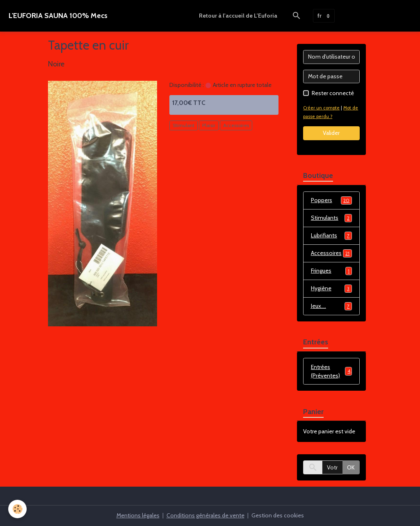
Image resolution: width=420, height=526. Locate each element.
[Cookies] (17, 509)
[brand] (58, 16)
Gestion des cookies (278, 515)
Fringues (331, 271)
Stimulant (184, 125)
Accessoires (236, 125)
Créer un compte (321, 108)
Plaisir (209, 125)
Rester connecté (333, 93)
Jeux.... (331, 306)
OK (351, 467)
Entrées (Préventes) (331, 371)
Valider (331, 133)
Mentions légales (138, 515)
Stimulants (331, 218)
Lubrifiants (331, 236)
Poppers (331, 200)
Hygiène (331, 289)
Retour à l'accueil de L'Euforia (238, 16)
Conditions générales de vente (205, 515)
